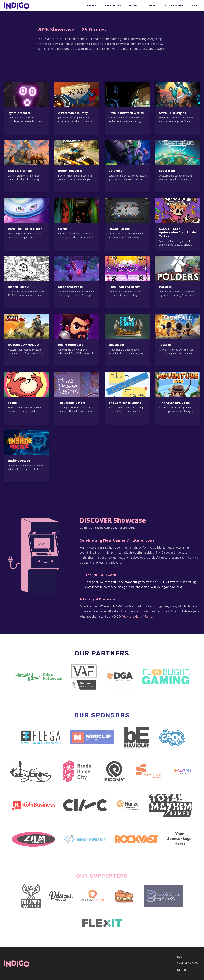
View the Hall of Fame (137, 616)
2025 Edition (112, 6)
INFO (194, 6)
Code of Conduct (189, 963)
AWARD (153, 6)
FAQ (180, 957)
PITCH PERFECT (174, 6)
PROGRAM (135, 6)
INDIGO (91, 6)
